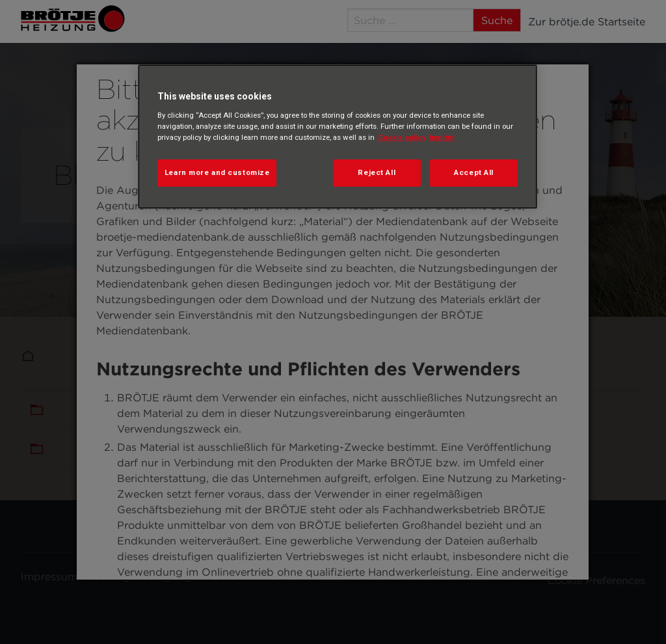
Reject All (377, 172)
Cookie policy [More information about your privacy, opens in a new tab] (402, 137)
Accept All (474, 172)
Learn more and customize (217, 172)
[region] (338, 137)
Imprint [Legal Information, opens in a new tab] (442, 137)
